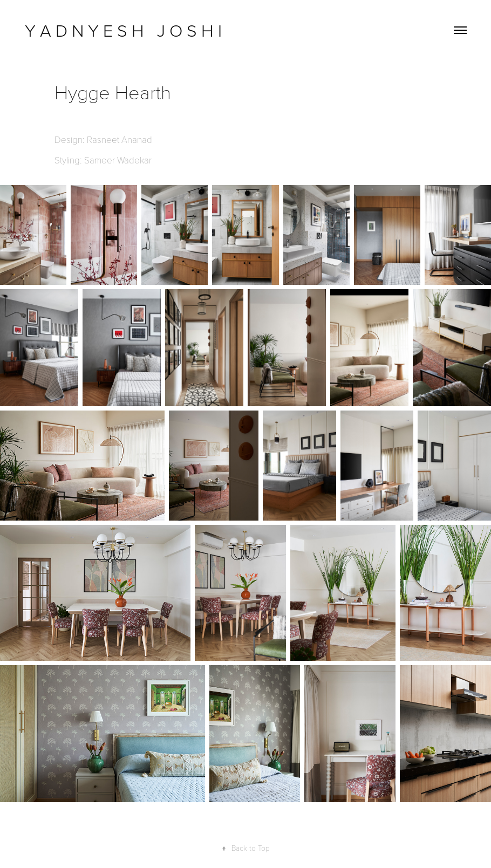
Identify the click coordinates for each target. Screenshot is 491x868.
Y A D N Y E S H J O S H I (125, 30)
